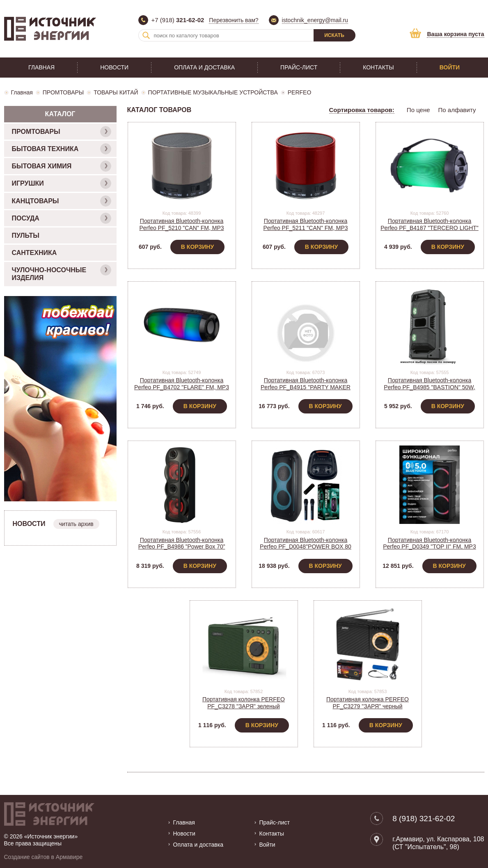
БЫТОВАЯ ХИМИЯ (62, 166)
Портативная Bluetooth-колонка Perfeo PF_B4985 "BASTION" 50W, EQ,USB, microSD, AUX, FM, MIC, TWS (429, 390)
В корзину (197, 247)
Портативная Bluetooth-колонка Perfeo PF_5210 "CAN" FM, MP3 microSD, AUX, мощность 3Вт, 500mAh (181, 231)
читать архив (76, 524)
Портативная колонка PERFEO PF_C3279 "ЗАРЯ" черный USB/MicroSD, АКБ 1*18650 (368, 706)
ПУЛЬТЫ (26, 235)
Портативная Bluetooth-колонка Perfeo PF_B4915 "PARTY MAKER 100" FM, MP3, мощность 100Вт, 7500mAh (306, 390)
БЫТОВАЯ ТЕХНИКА (62, 149)
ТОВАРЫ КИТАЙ (116, 92)
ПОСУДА (62, 218)
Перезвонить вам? (234, 20)
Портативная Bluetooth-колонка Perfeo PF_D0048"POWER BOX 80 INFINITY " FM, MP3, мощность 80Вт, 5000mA (306, 550)
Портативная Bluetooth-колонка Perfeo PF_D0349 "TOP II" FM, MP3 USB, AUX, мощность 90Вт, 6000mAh (429, 547)
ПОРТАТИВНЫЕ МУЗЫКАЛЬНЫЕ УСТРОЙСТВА (213, 92)
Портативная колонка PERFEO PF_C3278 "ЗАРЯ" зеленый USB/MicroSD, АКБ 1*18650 (244, 706)
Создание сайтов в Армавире (44, 857)
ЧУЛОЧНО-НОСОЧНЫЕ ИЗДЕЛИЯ (62, 273)
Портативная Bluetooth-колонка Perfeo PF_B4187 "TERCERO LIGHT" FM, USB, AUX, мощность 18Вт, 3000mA (430, 231)
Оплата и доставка (204, 67)
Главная (41, 67)
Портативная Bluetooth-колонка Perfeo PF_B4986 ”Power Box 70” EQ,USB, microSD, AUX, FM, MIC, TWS (182, 550)
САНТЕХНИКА (34, 253)
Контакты (378, 67)
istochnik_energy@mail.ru (315, 20)
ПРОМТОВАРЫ (63, 92)
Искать (334, 35)
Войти (450, 67)
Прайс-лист (299, 67)
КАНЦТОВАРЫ (62, 201)
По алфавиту (457, 110)
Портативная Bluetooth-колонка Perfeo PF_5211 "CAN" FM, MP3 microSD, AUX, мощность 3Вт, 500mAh (305, 231)
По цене (418, 110)
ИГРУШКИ (62, 183)
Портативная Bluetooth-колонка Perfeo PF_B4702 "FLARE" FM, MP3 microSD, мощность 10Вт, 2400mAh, (182, 387)
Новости (114, 67)
